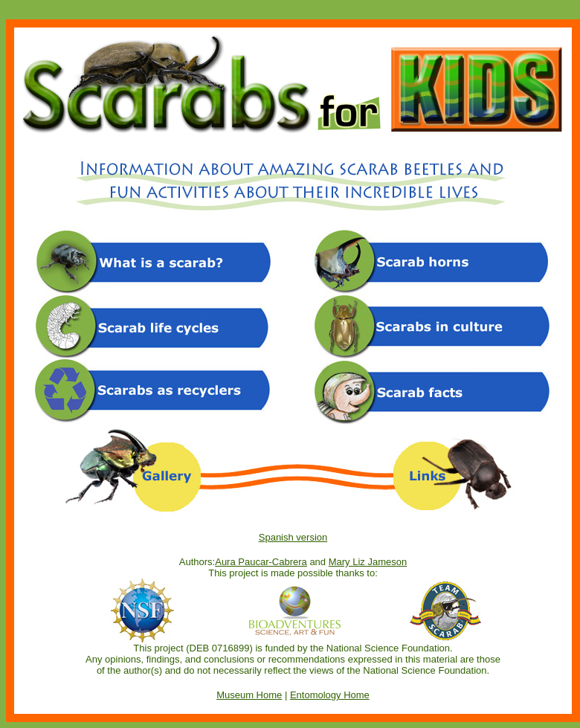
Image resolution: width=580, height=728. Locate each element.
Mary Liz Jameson (368, 562)
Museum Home (249, 695)
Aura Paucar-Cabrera (261, 562)
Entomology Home (330, 695)
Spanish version (293, 537)
